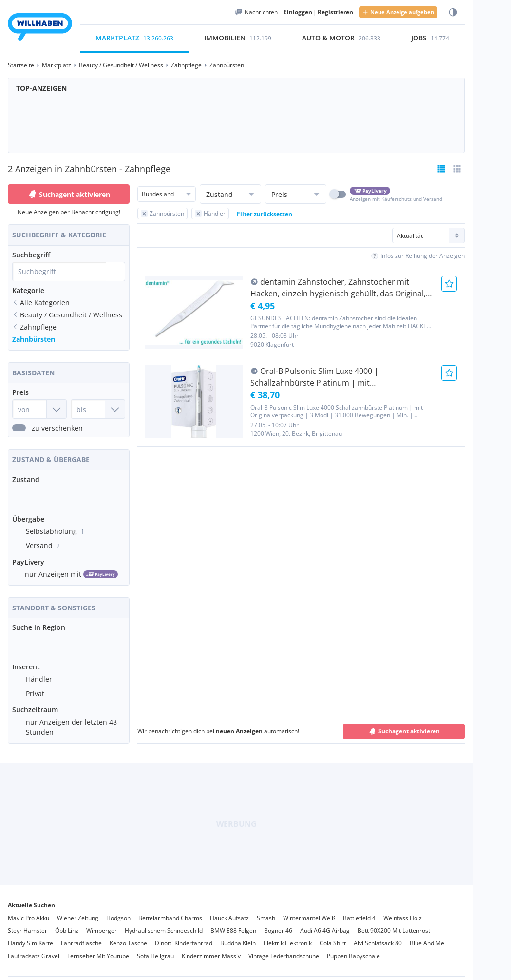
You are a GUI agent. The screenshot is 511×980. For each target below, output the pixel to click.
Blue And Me (427, 935)
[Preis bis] (98, 409)
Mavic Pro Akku (28, 910)
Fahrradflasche (81, 935)
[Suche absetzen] (115, 272)
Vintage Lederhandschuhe (284, 948)
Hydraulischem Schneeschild (164, 923)
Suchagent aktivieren (69, 194)
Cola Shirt (333, 935)
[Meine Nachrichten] (256, 12)
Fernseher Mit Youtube (98, 948)
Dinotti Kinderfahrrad (184, 935)
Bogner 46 (278, 923)
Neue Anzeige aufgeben (398, 12)
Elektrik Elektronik (288, 935)
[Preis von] (39, 409)
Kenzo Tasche (128, 935)
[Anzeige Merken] (449, 284)
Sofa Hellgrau (155, 948)
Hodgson (118, 910)
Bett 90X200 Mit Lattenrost (394, 923)
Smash (266, 910)
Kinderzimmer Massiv (211, 948)
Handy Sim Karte (30, 935)
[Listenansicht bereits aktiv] (441, 169)
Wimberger (102, 923)
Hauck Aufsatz (229, 910)
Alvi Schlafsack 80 (378, 935)
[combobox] (59, 272)
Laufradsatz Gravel (34, 948)
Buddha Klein (238, 935)
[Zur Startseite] (40, 29)
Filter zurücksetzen (265, 214)
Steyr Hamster (28, 923)
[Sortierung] (428, 235)
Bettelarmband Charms (170, 910)
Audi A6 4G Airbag (325, 923)
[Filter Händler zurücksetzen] (210, 214)
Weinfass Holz (403, 910)
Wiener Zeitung (78, 910)
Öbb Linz (67, 923)
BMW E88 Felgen (233, 923)
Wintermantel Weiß (309, 910)
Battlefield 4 (359, 910)
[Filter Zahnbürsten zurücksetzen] (162, 214)
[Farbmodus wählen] (453, 12)
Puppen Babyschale (353, 948)
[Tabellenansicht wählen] (457, 169)
